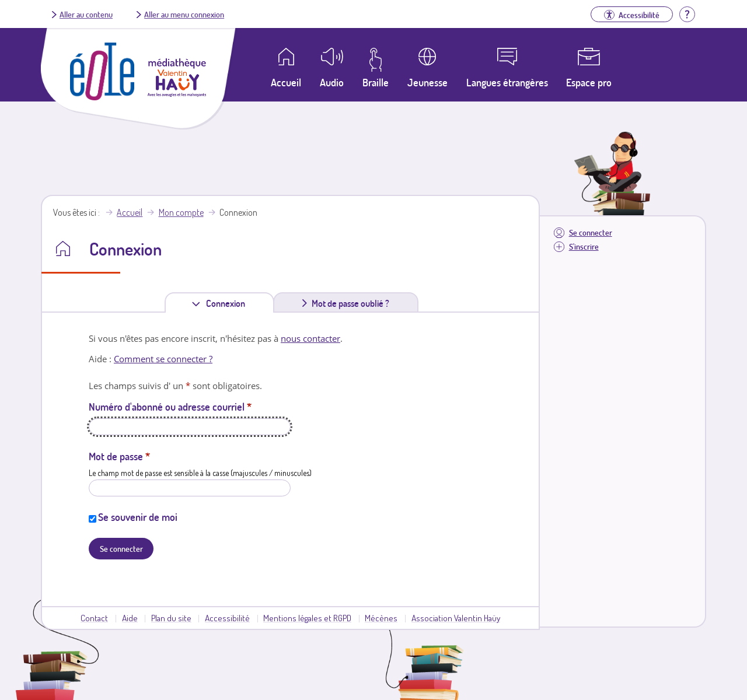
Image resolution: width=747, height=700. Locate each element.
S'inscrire (584, 246)
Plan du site (171, 618)
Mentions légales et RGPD (307, 618)
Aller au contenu (86, 14)
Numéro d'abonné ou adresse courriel (170, 407)
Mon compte (181, 212)
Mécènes (381, 618)
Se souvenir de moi (138, 517)
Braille (376, 82)
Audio (332, 82)
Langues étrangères (507, 82)
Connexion (228, 303)
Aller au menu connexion (184, 14)
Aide (130, 618)
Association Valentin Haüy (456, 618)
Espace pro (589, 82)
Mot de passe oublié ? (350, 303)
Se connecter (591, 232)
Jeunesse (427, 82)
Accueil (130, 212)
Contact (94, 618)
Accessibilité (227, 618)
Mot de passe (119, 456)
